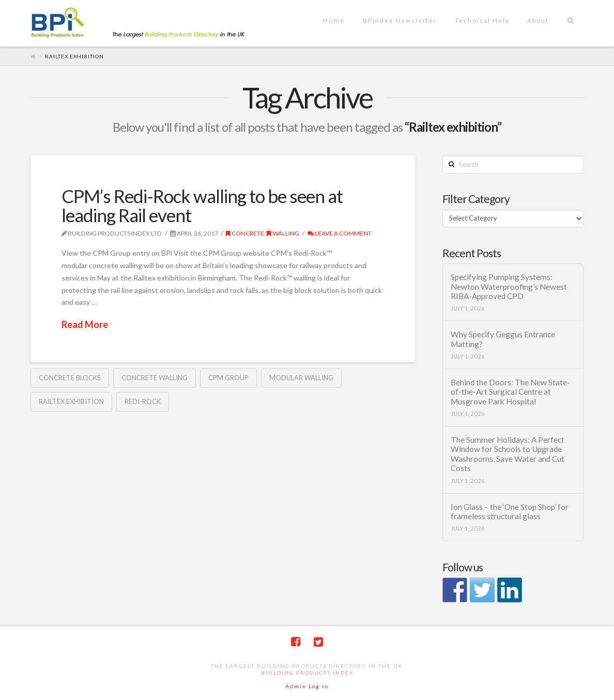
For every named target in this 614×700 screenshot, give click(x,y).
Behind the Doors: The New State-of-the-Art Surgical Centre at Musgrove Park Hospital (510, 392)
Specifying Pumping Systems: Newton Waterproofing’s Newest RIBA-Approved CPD (509, 286)
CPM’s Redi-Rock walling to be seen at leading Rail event (202, 205)
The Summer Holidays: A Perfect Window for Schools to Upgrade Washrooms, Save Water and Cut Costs (508, 454)
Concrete (245, 233)
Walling (283, 233)
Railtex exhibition (71, 401)
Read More (85, 324)
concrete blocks (70, 378)
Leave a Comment (340, 233)
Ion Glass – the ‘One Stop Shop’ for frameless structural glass (510, 512)
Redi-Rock (143, 401)
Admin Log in (307, 686)
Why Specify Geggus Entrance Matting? (503, 339)
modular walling (301, 378)
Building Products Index (307, 673)
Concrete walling (155, 378)
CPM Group (228, 378)
